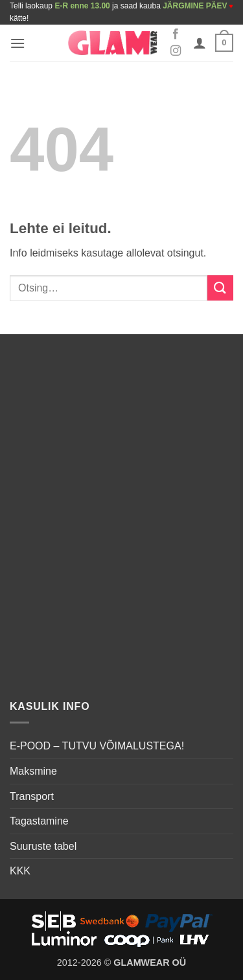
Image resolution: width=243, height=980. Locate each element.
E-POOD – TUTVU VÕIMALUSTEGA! (97, 746)
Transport (32, 796)
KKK (20, 871)
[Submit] (220, 288)
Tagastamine (39, 821)
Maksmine (33, 771)
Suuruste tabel (43, 846)
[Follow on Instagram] (176, 51)
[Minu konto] (200, 43)
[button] (17, 43)
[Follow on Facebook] (176, 34)
